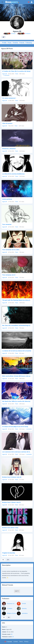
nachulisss (25, 613)
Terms (21, 642)
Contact (16, 642)
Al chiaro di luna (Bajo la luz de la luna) (15, 427)
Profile (4, 43)
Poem (17, 74)
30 (13, 637)
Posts (9, 43)
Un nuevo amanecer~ (9, 98)
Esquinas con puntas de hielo (15, 604)
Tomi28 (24, 604)
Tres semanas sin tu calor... (11, 250)
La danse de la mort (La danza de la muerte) (17, 351)
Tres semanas (7, 224)
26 (12, 634)
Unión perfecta (7, 199)
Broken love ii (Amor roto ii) (11, 502)
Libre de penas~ (8, 123)
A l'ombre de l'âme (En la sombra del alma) (16, 71)
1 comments (6, 75)
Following (29, 43)
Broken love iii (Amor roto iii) (12, 477)
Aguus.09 (5, 74)
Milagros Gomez (11, 613)
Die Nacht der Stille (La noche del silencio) (16, 401)
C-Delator (10, 608)
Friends (22, 43)
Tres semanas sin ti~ (9, 275)
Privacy (26, 642)
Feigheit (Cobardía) (9, 553)
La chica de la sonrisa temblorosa (13, 174)
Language (8, 642)
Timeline (15, 43)
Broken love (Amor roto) (10, 528)
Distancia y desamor (9, 149)
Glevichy (24, 608)
